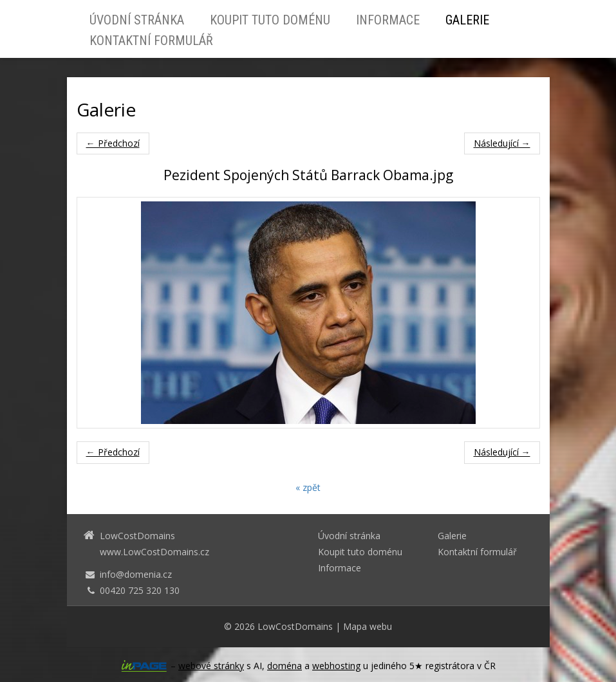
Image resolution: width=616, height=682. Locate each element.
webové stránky (211, 666)
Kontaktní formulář (151, 41)
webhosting (336, 666)
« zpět (308, 487)
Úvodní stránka (137, 20)
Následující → (502, 143)
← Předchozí (113, 143)
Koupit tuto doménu (270, 20)
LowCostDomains (295, 626)
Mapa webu (368, 626)
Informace (388, 20)
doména (285, 666)
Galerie (467, 20)
